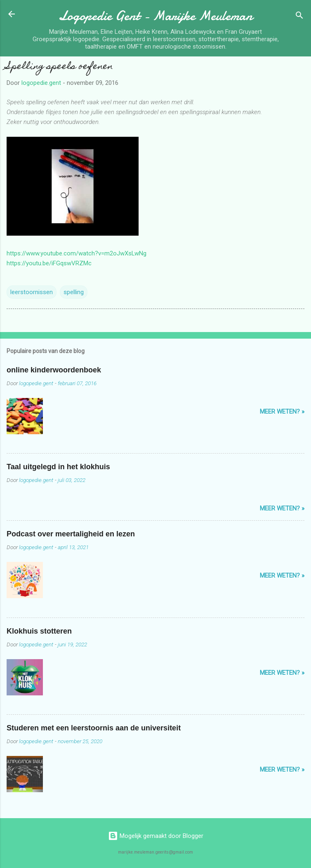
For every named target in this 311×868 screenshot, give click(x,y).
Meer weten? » (282, 412)
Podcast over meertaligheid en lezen (71, 534)
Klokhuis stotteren (39, 631)
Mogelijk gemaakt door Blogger (156, 836)
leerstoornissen (32, 292)
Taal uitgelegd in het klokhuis (58, 467)
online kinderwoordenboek (54, 370)
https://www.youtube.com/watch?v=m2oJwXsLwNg (77, 253)
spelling (74, 292)
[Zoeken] (299, 17)
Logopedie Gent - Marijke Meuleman (155, 16)
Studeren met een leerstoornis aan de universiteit (94, 728)
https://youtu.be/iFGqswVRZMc (49, 263)
